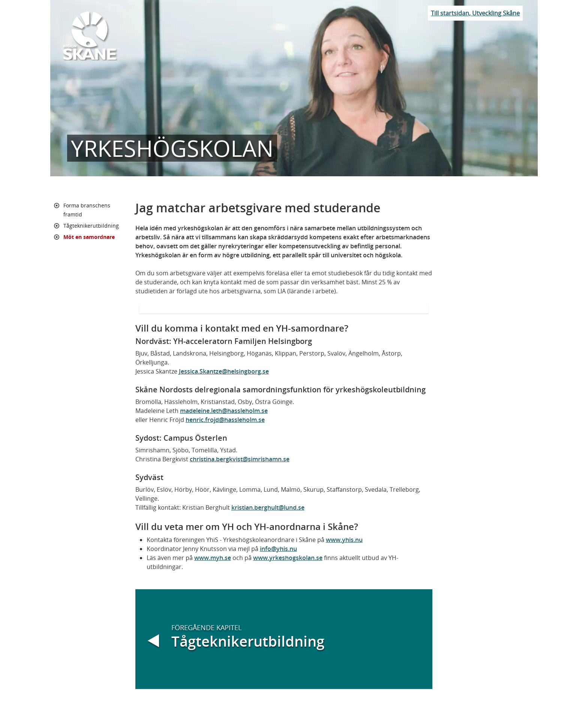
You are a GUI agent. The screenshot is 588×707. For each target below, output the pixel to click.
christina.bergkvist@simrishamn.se (240, 459)
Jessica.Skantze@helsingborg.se (224, 371)
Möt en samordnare (89, 237)
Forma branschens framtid (87, 210)
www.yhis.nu (344, 540)
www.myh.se (213, 558)
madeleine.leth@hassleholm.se (224, 411)
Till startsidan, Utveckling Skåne (475, 13)
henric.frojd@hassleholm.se (225, 420)
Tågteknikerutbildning (91, 226)
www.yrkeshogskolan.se (288, 558)
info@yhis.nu (278, 549)
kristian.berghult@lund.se (268, 507)
